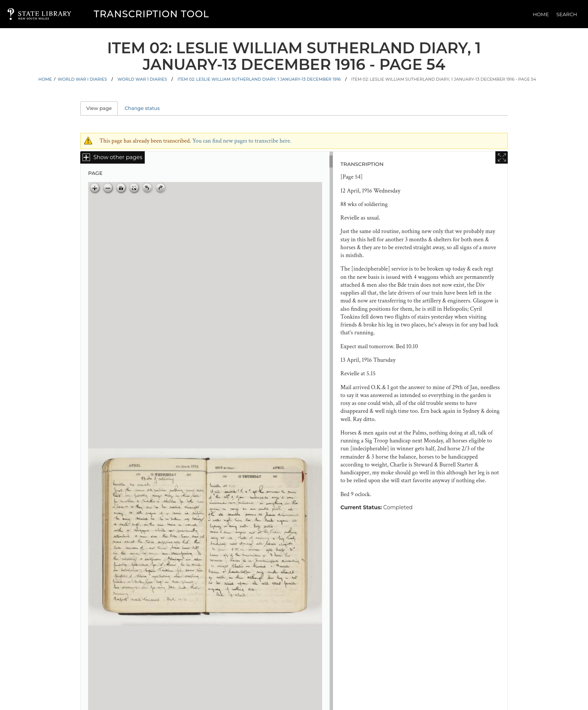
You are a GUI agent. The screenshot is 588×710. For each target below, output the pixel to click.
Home (541, 14)
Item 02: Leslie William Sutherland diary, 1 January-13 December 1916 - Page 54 (443, 79)
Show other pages (118, 157)
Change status (142, 108)
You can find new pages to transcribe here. (242, 141)
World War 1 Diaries (142, 79)
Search (567, 14)
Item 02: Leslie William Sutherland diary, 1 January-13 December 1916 (259, 79)
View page (102, 108)
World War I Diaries (82, 79)
